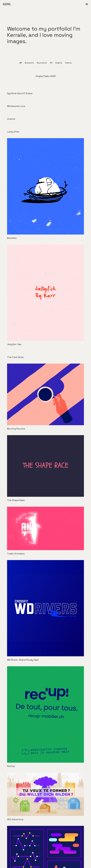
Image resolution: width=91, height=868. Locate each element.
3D (51, 63)
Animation (29, 63)
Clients (68, 63)
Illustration (42, 63)
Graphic (59, 63)
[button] (87, 4)
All (21, 63)
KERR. (7, 4)
